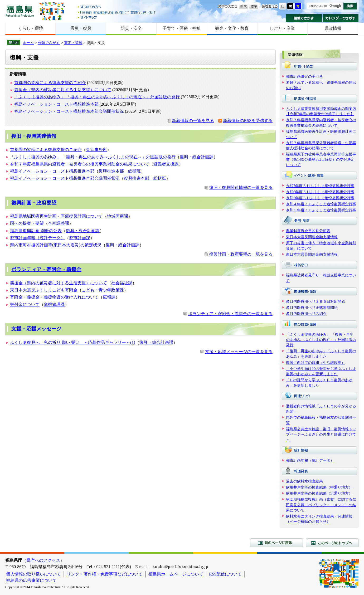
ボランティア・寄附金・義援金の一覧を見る (230, 314)
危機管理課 (54, 304)
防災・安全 (131, 28)
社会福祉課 (122, 283)
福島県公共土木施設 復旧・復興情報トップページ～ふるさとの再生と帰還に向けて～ (321, 434)
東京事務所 (96, 150)
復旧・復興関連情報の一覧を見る (241, 187)
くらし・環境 (31, 28)
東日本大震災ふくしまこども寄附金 (44, 290)
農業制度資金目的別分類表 (308, 231)
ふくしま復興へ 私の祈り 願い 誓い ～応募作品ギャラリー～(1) (73, 342)
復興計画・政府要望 (34, 203)
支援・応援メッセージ (36, 329)
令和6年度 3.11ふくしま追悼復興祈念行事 (320, 192)
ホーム (28, 43)
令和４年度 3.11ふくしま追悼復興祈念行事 (321, 204)
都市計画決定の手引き (304, 76)
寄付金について (25, 304)
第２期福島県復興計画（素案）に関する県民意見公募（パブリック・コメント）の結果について (321, 505)
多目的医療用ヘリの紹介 (306, 314)
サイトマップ (117, 17)
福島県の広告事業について (31, 580)
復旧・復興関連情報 (34, 136)
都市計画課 (80, 238)
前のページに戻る (276, 543)
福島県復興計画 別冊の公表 (36, 231)
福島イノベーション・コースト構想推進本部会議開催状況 (69, 111)
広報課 (109, 297)
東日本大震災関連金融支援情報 (312, 237)
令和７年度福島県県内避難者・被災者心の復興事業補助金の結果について (80, 164)
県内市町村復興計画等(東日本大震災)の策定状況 (56, 245)
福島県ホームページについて (176, 574)
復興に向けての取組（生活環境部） (316, 363)
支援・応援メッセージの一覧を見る (239, 352)
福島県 (20, 11)
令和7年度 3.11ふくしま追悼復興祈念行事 (320, 186)
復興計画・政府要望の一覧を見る (241, 254)
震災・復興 (81, 28)
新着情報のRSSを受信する (248, 121)
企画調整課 (59, 223)
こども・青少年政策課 (103, 290)
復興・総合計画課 (197, 157)
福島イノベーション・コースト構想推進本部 (56, 104)
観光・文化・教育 (232, 28)
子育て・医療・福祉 (182, 28)
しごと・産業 (282, 28)
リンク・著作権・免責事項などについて (105, 574)
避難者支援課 (166, 164)
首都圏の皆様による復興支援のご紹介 (50, 83)
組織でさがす (304, 18)
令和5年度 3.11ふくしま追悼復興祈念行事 (320, 198)
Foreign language (117, 12)
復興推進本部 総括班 (120, 171)
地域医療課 (118, 216)
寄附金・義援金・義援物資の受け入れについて (54, 297)
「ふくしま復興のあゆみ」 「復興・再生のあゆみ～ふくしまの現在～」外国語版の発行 (97, 97)
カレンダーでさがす (341, 18)
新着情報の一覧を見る (193, 121)
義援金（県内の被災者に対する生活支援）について (63, 90)
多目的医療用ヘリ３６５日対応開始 (316, 301)
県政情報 (333, 28)
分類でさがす (49, 43)
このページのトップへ (332, 543)
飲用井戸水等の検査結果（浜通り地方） (319, 493)
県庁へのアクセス (43, 560)
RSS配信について (225, 574)
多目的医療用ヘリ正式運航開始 (312, 308)
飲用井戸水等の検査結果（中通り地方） (319, 487)
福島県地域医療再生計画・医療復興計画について (56, 216)
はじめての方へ (117, 7)
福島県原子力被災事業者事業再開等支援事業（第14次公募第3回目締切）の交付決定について (321, 159)
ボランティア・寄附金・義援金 (46, 269)
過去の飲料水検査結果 (304, 481)
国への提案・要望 (27, 223)
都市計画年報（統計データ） (37, 238)
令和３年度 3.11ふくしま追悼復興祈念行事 (321, 210)
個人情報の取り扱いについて (33, 574)
